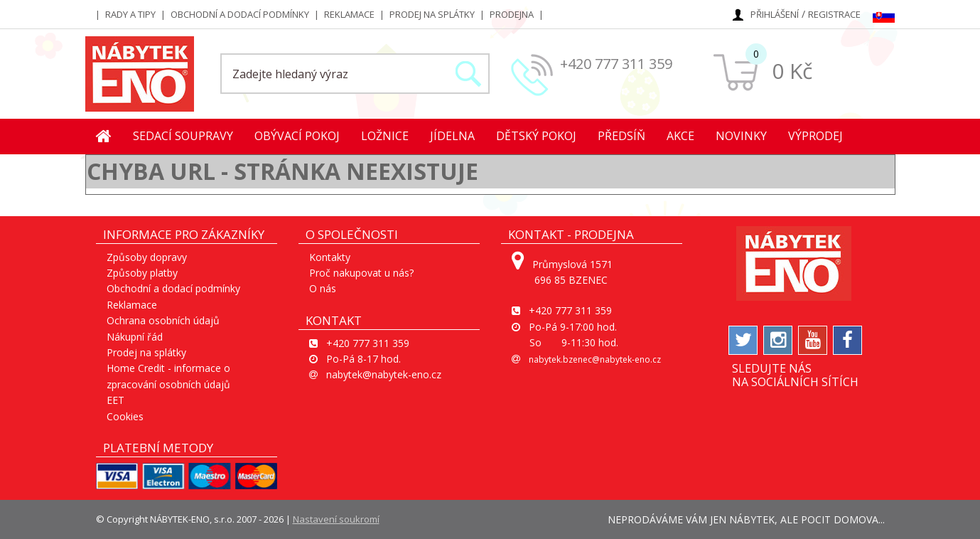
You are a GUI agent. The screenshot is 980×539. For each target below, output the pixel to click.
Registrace (834, 14)
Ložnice (385, 136)
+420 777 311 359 (616, 64)
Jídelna (452, 136)
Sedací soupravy (183, 136)
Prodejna (512, 14)
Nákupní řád (135, 337)
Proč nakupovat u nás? (361, 273)
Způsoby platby (142, 273)
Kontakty (330, 257)
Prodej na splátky (432, 14)
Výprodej (815, 136)
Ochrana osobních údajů (163, 320)
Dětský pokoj (536, 136)
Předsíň (621, 136)
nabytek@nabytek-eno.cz (384, 374)
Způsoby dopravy (147, 257)
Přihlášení (775, 14)
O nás (323, 288)
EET (115, 400)
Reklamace (349, 14)
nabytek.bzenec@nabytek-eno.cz (595, 359)
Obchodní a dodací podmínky (240, 14)
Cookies (125, 416)
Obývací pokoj (297, 136)
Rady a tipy (130, 14)
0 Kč (792, 71)
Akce (680, 136)
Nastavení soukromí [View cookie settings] (336, 519)
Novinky (741, 136)
